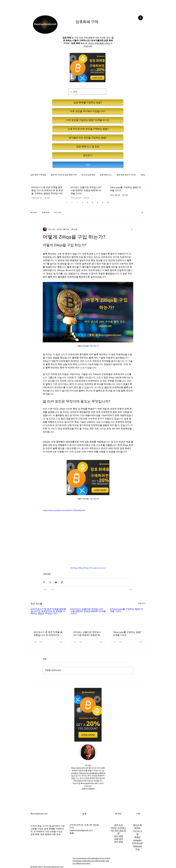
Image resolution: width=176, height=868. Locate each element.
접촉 (72, 833)
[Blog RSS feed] (140, 18)
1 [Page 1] (77, 202)
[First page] (67, 202)
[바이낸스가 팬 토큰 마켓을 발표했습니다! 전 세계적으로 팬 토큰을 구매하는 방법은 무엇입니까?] (48, 618)
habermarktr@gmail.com (81, 830)
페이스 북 (137, 825)
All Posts (34, 212)
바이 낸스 (58, 212)
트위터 (137, 828)
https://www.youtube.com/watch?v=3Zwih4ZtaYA (64, 510)
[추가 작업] (132, 229)
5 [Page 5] (98, 202)
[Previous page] (72, 202)
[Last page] (108, 202)
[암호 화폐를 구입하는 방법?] (88, 102)
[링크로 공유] (62, 582)
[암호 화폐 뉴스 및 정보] (88, 146)
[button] (142, 213)
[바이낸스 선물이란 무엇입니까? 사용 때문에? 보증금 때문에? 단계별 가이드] (88, 618)
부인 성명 (119, 836)
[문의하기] (88, 155)
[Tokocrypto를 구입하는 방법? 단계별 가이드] (128, 618)
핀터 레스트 (137, 843)
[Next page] (103, 202)
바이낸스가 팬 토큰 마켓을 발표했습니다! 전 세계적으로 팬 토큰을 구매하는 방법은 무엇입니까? (48, 634)
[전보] (88, 165)
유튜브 (137, 837)
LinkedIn (137, 840)
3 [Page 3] (87, 202)
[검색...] (87, 92)
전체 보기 (142, 603)
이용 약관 (119, 839)
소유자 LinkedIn (88, 788)
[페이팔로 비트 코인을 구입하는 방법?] (88, 138)
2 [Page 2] (82, 202)
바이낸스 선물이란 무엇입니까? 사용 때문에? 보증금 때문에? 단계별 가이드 (88, 634)
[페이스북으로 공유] (44, 582)
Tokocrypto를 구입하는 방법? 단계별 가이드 (127, 634)
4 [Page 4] (93, 202)
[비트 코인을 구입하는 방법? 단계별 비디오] (88, 120)
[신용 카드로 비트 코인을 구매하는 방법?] (88, 129)
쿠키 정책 (119, 842)
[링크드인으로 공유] (56, 582)
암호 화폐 (46, 212)
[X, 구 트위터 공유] (50, 582)
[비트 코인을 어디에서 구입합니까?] (88, 111)
